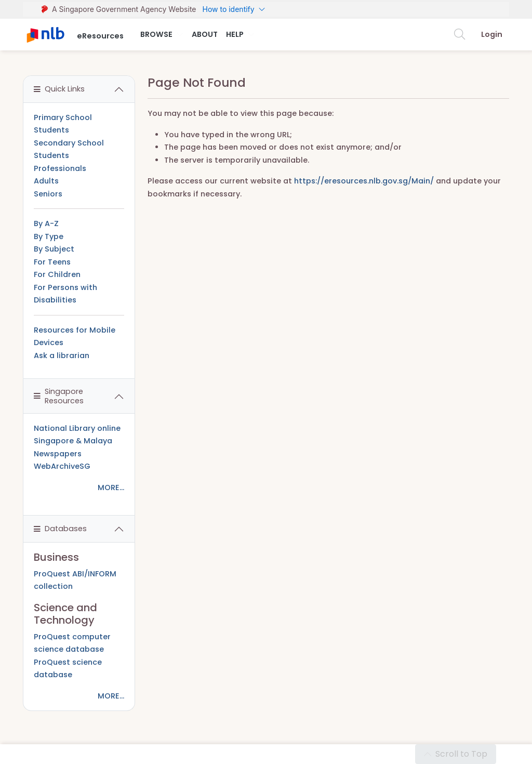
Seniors (48, 194)
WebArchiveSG (62, 466)
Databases (60, 529)
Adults (46, 181)
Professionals (60, 168)
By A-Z (46, 223)
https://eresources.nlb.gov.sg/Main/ (364, 181)
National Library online (77, 428)
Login (492, 34)
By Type (49, 236)
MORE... (111, 488)
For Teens (52, 262)
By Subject (54, 249)
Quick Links (59, 89)
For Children (57, 274)
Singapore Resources (59, 396)
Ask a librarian (62, 355)
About (205, 34)
